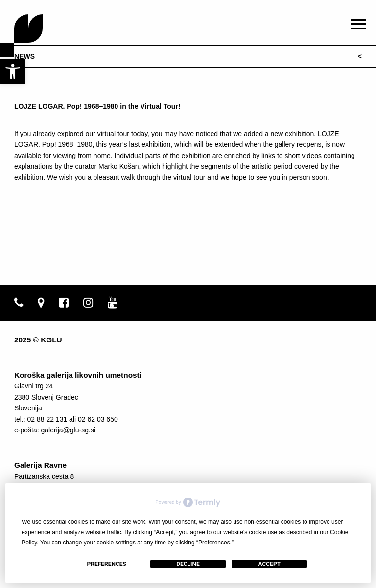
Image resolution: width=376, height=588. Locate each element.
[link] (13, 71)
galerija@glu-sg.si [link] (68, 430)
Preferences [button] (214, 543)
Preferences (106, 564)
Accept (270, 564)
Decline (188, 564)
